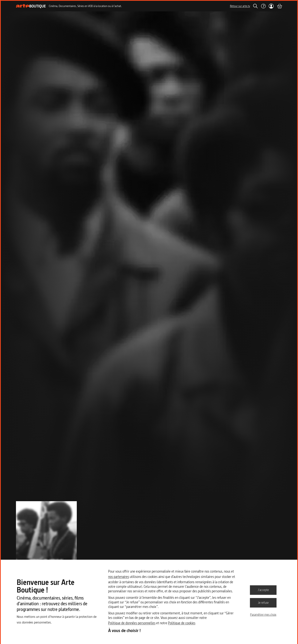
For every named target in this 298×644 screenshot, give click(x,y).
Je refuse (263, 603)
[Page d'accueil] (31, 6)
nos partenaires (119, 577)
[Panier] (279, 6)
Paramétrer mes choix (263, 615)
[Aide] (263, 6)
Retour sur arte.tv (240, 6)
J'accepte (263, 590)
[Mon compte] (271, 6)
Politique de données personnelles (132, 623)
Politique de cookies (182, 623)
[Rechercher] (255, 6)
